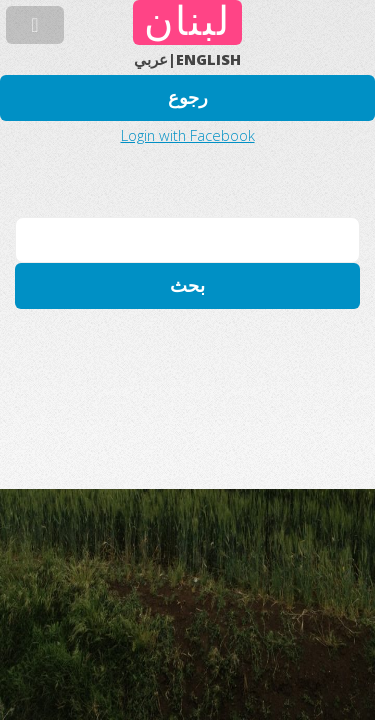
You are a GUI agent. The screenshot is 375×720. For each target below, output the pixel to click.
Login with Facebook (188, 135)
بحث (187, 285)
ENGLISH (208, 59)
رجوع (188, 97)
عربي (151, 59)
